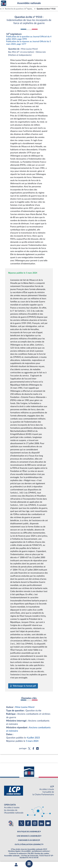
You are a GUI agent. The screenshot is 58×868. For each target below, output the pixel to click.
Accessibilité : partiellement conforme (35, 851)
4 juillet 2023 (33, 738)
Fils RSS (31, 853)
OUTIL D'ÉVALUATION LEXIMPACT (28, 844)
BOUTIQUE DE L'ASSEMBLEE (28, 832)
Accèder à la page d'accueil (4, 3)
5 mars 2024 (32, 741)
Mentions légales (14, 851)
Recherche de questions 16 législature (19, 9)
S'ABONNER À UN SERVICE (28, 840)
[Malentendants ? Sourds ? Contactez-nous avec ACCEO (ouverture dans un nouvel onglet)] (10, 823)
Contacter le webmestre (18, 853)
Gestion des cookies (42, 853)
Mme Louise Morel (25, 707)
